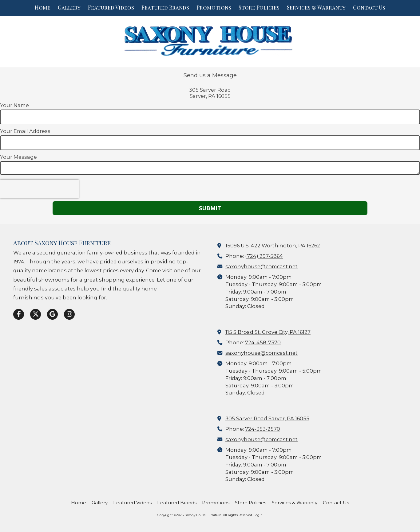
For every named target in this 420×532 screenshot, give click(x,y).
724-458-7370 (263, 342)
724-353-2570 (263, 429)
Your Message (18, 157)
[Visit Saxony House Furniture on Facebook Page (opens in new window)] (19, 314)
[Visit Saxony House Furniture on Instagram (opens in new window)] (69, 314)
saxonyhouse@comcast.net (262, 266)
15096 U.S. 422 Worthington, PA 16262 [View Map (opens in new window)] (273, 246)
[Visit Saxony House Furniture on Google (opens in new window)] (52, 314)
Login (258, 515)
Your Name (14, 105)
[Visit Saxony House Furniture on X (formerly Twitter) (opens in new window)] (36, 314)
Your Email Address (25, 131)
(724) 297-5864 (264, 256)
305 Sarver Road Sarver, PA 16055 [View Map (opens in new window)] (267, 418)
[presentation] (39, 189)
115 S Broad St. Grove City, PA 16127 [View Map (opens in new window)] (268, 332)
